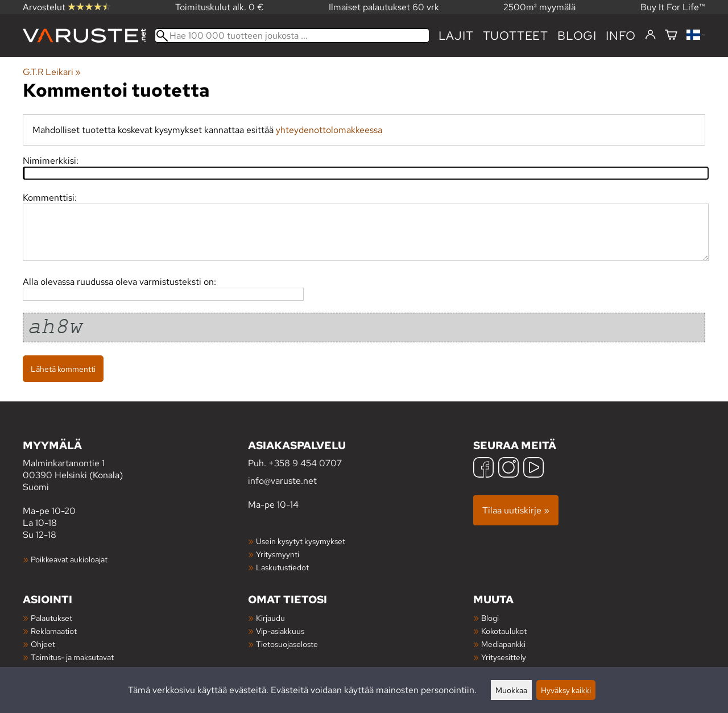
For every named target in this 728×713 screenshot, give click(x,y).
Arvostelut (67, 7)
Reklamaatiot (54, 631)
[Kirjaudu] (650, 35)
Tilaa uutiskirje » (516, 510)
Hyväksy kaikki (566, 690)
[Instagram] (508, 469)
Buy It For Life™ (673, 7)
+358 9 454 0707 (305, 463)
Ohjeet (43, 644)
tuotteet (516, 36)
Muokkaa (511, 690)
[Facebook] (483, 469)
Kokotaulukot (504, 631)
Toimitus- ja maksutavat (72, 657)
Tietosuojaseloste (287, 644)
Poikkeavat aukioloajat (69, 559)
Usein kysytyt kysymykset (301, 541)
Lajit (456, 36)
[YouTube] (533, 469)
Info (621, 36)
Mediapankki (503, 644)
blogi (577, 36)
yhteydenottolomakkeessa (329, 130)
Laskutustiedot (282, 567)
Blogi (490, 618)
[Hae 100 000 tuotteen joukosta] (292, 36)
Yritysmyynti (278, 554)
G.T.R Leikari (52, 72)
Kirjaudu (270, 618)
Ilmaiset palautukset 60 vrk (384, 7)
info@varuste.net (282, 481)
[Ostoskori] (671, 36)
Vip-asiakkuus (280, 631)
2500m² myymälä (539, 7)
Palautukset (51, 618)
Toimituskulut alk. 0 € (220, 7)
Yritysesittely (504, 657)
